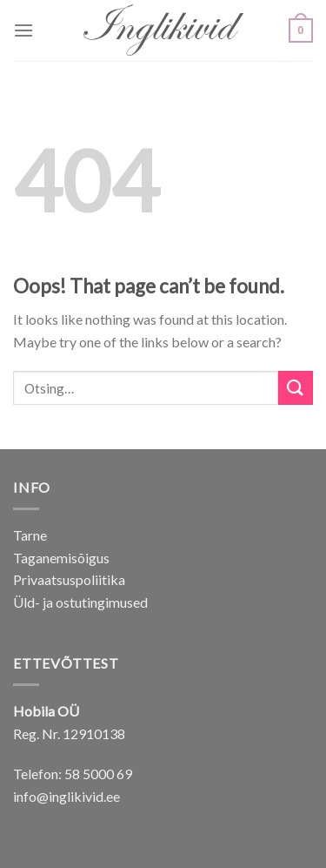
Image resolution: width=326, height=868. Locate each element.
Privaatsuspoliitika (69, 579)
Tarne (30, 535)
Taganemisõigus (61, 558)
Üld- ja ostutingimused (80, 602)
